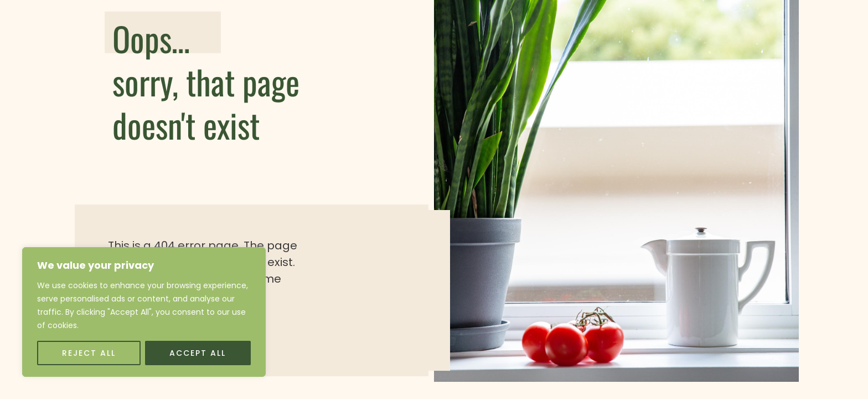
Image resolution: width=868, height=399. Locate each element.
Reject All (89, 353)
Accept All (198, 353)
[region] (144, 312)
